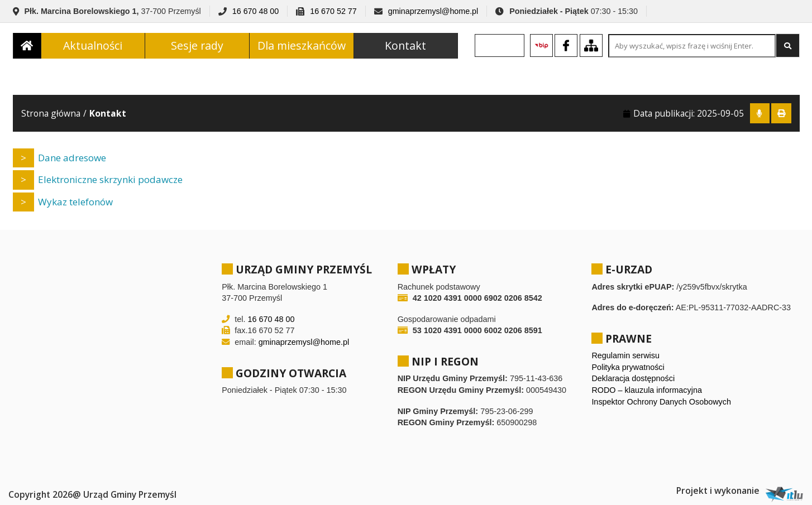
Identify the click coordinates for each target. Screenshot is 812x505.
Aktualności (93, 47)
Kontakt (405, 47)
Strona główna (51, 113)
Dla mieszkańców (302, 47)
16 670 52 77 (333, 11)
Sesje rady (197, 47)
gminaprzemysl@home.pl (433, 11)
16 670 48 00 (255, 11)
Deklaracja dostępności (633, 378)
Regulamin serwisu (625, 355)
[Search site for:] (692, 47)
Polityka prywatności (628, 367)
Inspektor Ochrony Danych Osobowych (661, 402)
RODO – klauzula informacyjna (647, 390)
